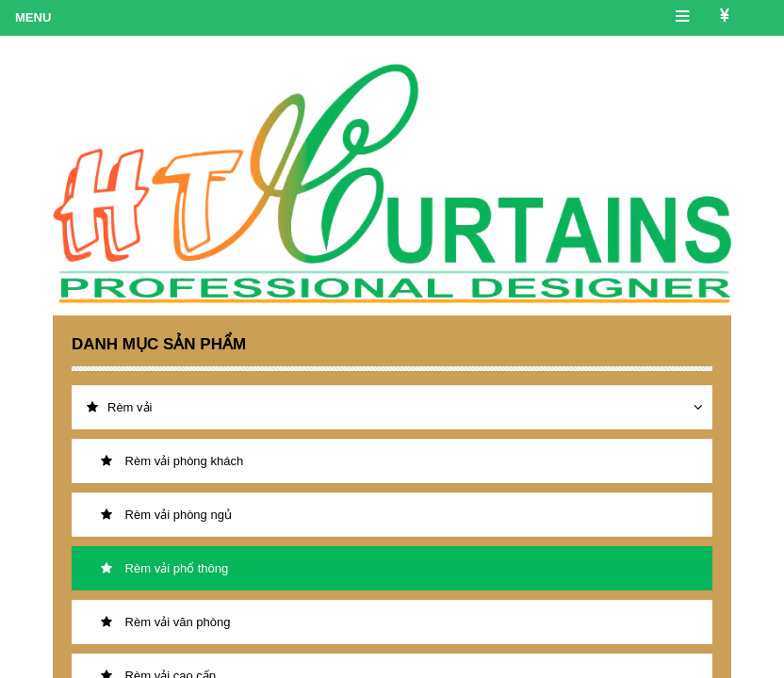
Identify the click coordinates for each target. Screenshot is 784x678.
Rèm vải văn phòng (165, 622)
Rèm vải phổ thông (164, 568)
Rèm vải (119, 407)
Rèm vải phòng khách (172, 461)
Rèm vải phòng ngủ (166, 515)
